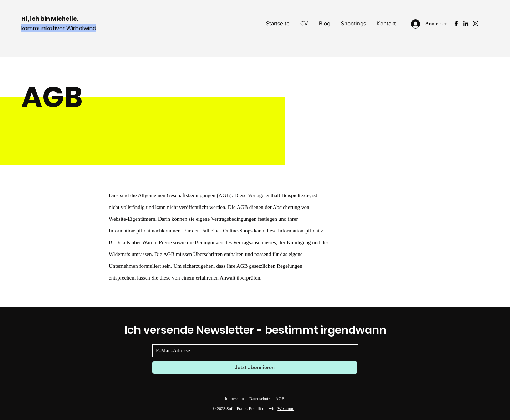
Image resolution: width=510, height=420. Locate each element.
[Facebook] (456, 24)
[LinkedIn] (466, 24)
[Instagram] (475, 24)
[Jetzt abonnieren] (255, 367)
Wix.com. (286, 409)
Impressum (234, 399)
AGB (280, 399)
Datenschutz (260, 399)
